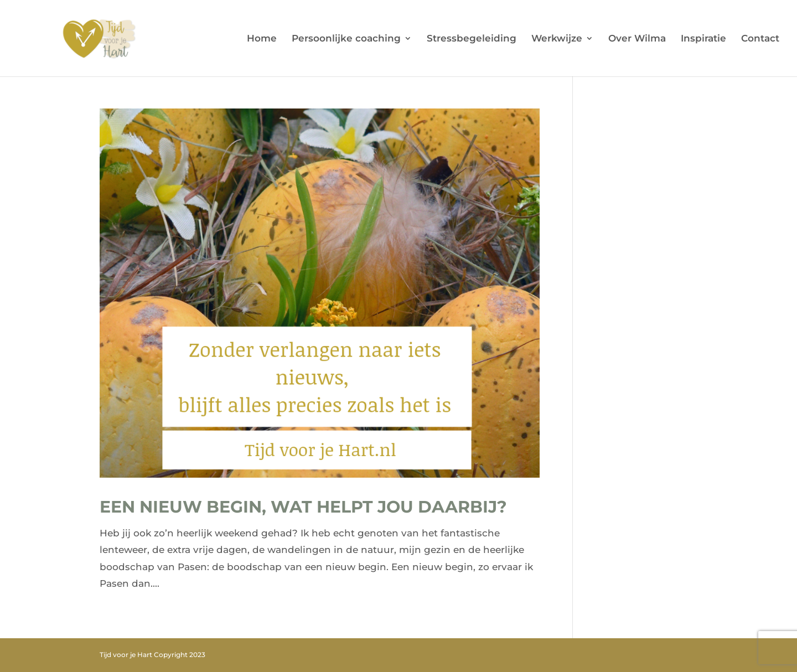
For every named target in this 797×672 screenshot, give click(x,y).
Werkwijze (557, 39)
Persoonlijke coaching (346, 39)
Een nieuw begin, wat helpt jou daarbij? (303, 507)
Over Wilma (637, 39)
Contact (760, 39)
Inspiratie (703, 39)
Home (262, 39)
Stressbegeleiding (472, 39)
